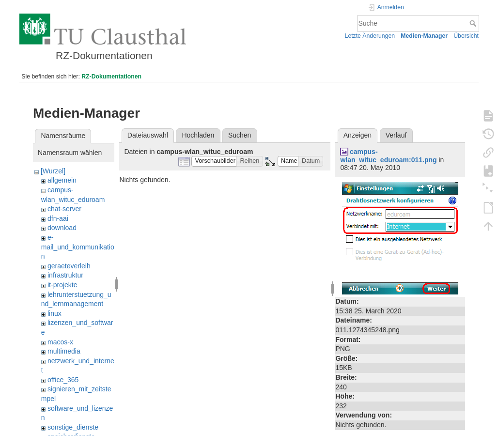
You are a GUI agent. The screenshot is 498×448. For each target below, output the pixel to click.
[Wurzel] (53, 171)
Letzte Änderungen (370, 36)
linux (54, 313)
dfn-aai (58, 218)
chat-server (64, 209)
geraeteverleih (69, 266)
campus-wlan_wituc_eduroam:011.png (388, 156)
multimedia (64, 351)
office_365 (63, 380)
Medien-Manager (424, 36)
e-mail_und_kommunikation (78, 247)
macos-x (60, 342)
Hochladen (198, 135)
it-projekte (62, 285)
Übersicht (466, 36)
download (62, 228)
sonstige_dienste (73, 427)
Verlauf (396, 135)
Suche (474, 23)
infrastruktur (65, 275)
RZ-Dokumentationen (111, 77)
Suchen (240, 135)
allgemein (62, 180)
